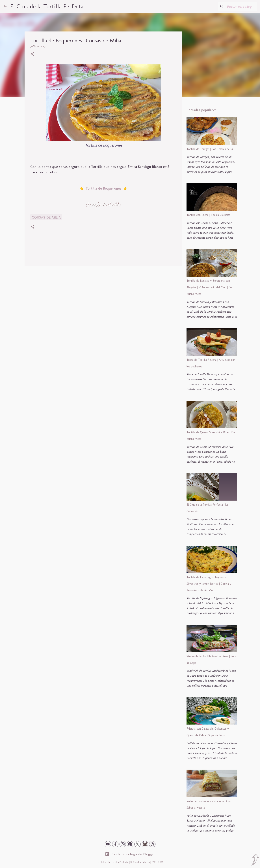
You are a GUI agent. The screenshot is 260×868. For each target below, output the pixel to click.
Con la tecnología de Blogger (130, 854)
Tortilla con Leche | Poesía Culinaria (208, 215)
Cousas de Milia (46, 217)
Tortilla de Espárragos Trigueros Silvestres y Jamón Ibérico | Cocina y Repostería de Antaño (209, 584)
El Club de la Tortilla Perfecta (47, 6)
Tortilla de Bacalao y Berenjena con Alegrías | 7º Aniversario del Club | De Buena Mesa (209, 287)
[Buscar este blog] (238, 6)
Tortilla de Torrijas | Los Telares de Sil (210, 149)
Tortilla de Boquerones (103, 188)
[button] (32, 54)
